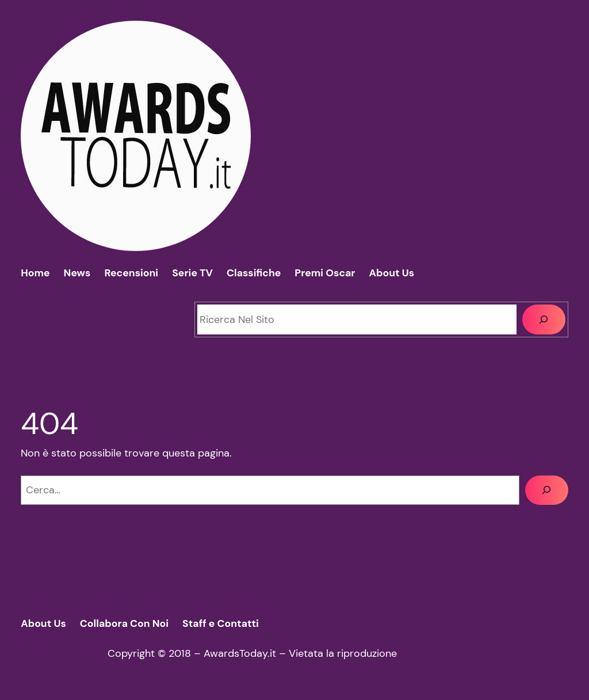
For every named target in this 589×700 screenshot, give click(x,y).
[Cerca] (544, 319)
